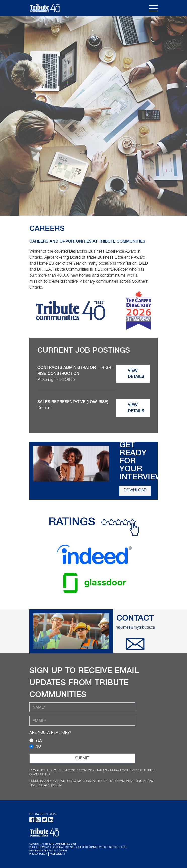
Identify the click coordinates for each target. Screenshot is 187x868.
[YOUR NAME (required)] (82, 707)
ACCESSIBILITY (58, 854)
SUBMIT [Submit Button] (82, 758)
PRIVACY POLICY (50, 786)
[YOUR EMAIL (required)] (82, 721)
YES (39, 740)
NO (38, 746)
